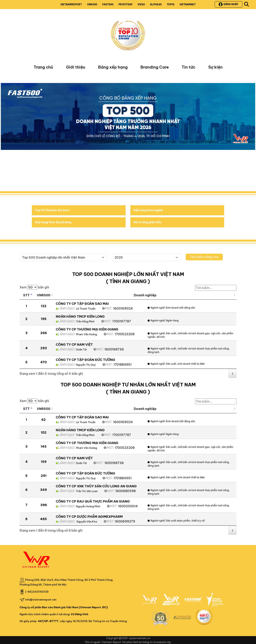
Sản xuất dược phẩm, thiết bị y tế (185, 521)
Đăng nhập (228, 4)
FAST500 (108, 4)
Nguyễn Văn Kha (86, 522)
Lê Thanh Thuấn (86, 309)
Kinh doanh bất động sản (180, 308)
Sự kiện (215, 67)
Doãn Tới (81, 349)
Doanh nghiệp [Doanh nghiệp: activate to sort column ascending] (145, 295)
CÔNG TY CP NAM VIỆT (74, 345)
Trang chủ (43, 67)
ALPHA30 (156, 4)
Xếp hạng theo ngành (148, 210)
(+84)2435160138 (37, 592)
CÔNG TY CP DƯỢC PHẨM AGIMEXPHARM (89, 517)
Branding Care (155, 67)
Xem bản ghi (34, 287)
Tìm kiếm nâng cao (204, 257)
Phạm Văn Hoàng (86, 334)
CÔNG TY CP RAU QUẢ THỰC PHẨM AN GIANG (93, 501)
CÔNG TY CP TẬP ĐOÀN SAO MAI (82, 304)
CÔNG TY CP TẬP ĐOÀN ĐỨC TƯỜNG (85, 360)
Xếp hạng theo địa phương (53, 222)
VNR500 (92, 4)
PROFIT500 (125, 4)
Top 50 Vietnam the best (52, 210)
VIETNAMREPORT (71, 4)
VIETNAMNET (188, 4)
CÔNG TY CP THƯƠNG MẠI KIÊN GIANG (87, 329)
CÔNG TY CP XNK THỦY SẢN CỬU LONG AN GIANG (96, 486)
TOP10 (171, 4)
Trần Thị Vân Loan (87, 491)
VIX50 (141, 4)
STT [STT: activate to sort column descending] (26, 295)
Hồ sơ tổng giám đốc (147, 222)
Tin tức (188, 67)
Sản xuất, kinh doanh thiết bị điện (185, 364)
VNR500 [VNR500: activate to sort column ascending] (44, 295)
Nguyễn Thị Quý (86, 365)
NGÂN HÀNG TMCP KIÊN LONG (80, 316)
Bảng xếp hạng (113, 67)
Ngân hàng (172, 321)
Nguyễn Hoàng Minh (88, 506)
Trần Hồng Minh (85, 321)
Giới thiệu (76, 67)
